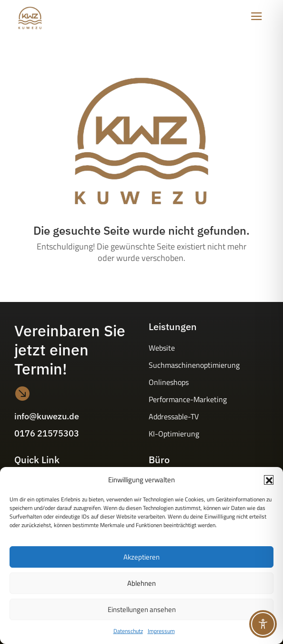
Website (162, 348)
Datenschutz (128, 631)
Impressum (161, 631)
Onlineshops (169, 382)
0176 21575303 (47, 433)
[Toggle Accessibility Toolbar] (263, 624)
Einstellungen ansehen (142, 609)
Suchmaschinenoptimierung (194, 365)
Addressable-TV (174, 416)
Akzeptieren (141, 557)
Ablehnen (141, 583)
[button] (269, 480)
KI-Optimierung (174, 434)
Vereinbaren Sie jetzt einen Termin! (70, 350)
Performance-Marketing (188, 399)
